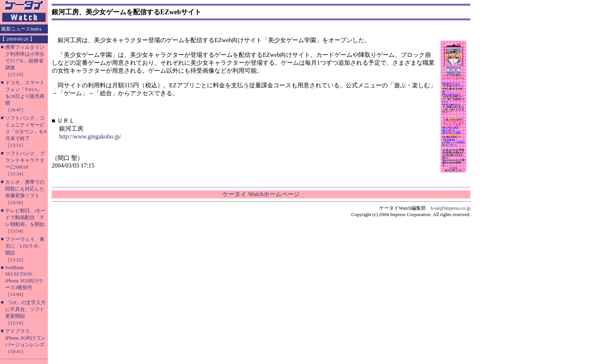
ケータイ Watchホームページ (261, 194)
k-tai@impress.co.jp (451, 208)
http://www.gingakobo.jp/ (90, 136)
